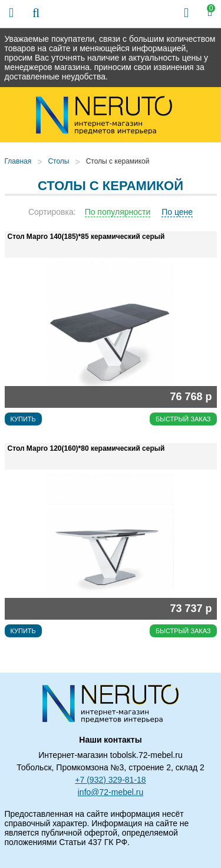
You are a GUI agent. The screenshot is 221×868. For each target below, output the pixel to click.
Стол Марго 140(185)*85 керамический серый (86, 237)
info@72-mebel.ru (111, 792)
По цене (177, 212)
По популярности (118, 212)
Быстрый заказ (183, 419)
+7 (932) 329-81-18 (110, 780)
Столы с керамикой (118, 161)
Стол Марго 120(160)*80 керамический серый (86, 448)
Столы (58, 161)
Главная (18, 161)
